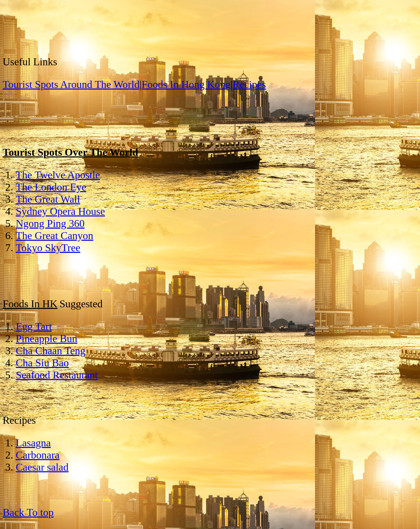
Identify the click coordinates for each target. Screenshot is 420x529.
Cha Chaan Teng (51, 351)
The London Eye (51, 187)
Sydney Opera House (60, 211)
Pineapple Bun (47, 338)
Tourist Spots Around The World (71, 84)
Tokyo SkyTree (48, 248)
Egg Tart (34, 326)
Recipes (249, 84)
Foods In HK (30, 304)
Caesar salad (42, 467)
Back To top (28, 512)
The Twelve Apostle (58, 175)
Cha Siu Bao (42, 363)
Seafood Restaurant (57, 375)
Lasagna (33, 443)
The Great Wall (48, 199)
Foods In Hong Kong (186, 84)
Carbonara (38, 455)
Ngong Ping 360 (50, 223)
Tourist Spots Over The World (70, 152)
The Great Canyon (54, 235)
